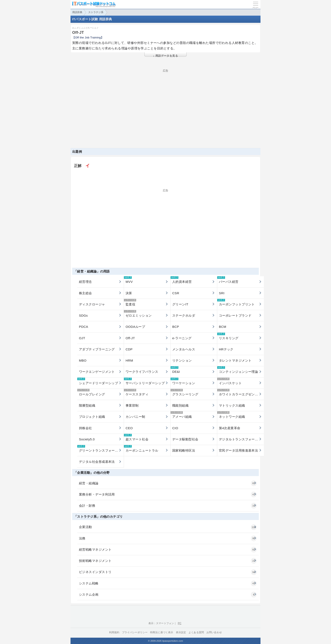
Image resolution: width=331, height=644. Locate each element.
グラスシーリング (184, 392)
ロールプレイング (91, 392)
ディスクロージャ (92, 304)
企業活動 (168, 527)
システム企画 (168, 595)
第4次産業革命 (230, 428)
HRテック (226, 349)
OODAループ (135, 327)
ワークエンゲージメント (97, 372)
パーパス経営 (228, 280)
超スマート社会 (136, 437)
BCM (223, 327)
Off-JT (130, 338)
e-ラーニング (182, 338)
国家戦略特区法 (184, 450)
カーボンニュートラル (141, 449)
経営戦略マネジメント (168, 550)
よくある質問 (196, 632)
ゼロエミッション (138, 314)
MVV (128, 280)
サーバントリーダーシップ (144, 381)
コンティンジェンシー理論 (238, 370)
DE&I (175, 370)
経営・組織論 (168, 483)
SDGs (83, 315)
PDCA (83, 327)
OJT (82, 338)
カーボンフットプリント (236, 302)
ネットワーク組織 (231, 415)
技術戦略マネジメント (168, 561)
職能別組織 (180, 405)
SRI (222, 293)
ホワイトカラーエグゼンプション (241, 392)
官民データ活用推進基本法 (238, 450)
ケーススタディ (136, 392)
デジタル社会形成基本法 (97, 462)
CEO (129, 428)
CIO (175, 428)
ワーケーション (183, 381)
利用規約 (114, 632)
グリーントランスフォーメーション (100, 449)
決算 (129, 293)
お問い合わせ (214, 632)
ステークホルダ (184, 315)
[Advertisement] (165, 102)
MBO (83, 360)
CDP (129, 349)
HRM (129, 360)
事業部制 (132, 405)
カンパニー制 (135, 417)
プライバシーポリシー (135, 632)
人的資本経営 (181, 280)
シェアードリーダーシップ (98, 381)
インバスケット (229, 381)
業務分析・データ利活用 (168, 494)
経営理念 (85, 282)
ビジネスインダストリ (168, 572)
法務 (168, 538)
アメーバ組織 (181, 415)
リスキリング (228, 336)
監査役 (130, 302)
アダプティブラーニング (97, 349)
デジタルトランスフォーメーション (241, 439)
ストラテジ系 (96, 12)
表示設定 (181, 632)
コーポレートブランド (235, 315)
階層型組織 (87, 405)
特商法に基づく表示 (162, 632)
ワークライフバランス (142, 372)
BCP (176, 327)
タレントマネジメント (235, 360)
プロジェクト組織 (92, 417)
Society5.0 (87, 439)
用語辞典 (77, 12)
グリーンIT (180, 304)
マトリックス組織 (232, 405)
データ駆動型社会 (185, 439)
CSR (176, 293)
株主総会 (85, 293)
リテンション (182, 360)
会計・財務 (168, 506)
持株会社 (85, 428)
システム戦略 (168, 583)
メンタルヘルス (184, 349)
